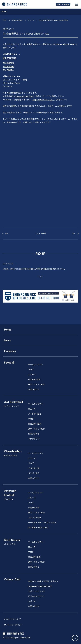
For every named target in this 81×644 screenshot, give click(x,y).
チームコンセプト (36, 364)
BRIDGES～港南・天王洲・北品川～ (43, 581)
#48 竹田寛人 (8, 70)
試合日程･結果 (34, 379)
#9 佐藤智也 (10, 58)
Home (8, 330)
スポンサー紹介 (35, 517)
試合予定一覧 (34, 508)
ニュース (31, 20)
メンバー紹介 (34, 473)
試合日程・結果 (35, 424)
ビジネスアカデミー (37, 596)
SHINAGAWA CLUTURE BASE (40, 586)
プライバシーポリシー (13, 625)
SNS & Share (63, 4)
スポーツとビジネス (37, 591)
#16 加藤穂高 (8, 63)
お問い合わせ (34, 389)
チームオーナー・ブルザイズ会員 (42, 522)
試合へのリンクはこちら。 (44, 100)
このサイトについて (12, 619)
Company (10, 351)
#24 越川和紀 (8, 66)
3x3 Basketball (17, 20)
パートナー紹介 (35, 414)
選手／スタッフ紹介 (37, 384)
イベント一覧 (34, 468)
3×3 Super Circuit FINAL (23, 96)
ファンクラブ (34, 439)
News (7, 340)
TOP (5, 20)
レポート (32, 601)
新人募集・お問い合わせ (38, 527)
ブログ (31, 369)
